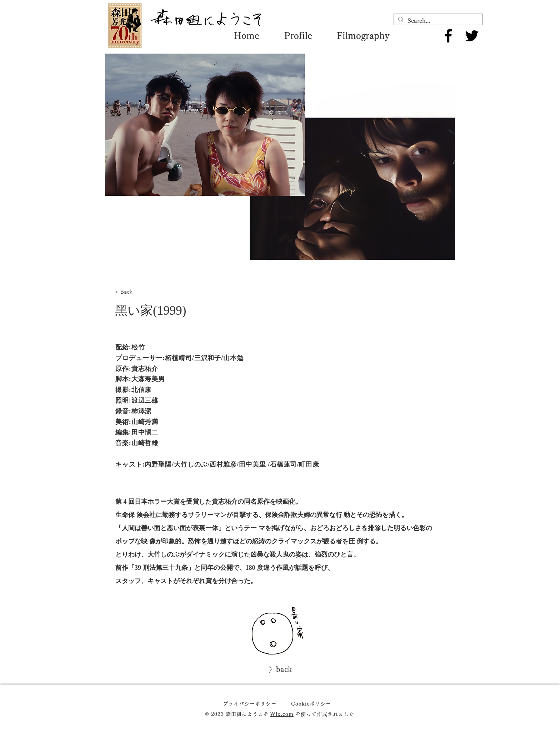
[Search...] (437, 21)
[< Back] (135, 292)
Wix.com (282, 714)
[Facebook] (448, 36)
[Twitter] (472, 36)
